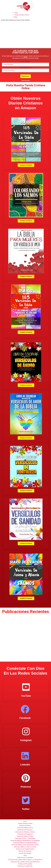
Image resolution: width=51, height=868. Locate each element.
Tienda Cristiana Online (22, 15)
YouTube (26, 696)
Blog (16, 17)
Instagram (26, 740)
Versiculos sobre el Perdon (25, 836)
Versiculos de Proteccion (25, 830)
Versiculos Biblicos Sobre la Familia (25, 847)
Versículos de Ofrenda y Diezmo (25, 832)
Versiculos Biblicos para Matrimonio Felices (25, 845)
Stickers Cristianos (25, 826)
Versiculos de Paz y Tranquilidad (25, 838)
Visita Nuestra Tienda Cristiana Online (25, 87)
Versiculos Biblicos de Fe (25, 828)
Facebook (25, 718)
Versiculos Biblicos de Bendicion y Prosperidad (25, 840)
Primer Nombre (26, 62)
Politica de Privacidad (25, 864)
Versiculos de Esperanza (25, 834)
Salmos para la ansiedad (25, 857)
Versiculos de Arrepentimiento (25, 849)
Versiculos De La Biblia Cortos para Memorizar (25, 862)
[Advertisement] (25, 35)
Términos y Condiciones (25, 866)
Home (16, 13)
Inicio (25, 821)
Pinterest (26, 787)
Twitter (26, 809)
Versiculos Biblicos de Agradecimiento (25, 843)
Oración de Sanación (25, 851)
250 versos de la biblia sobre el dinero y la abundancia (25, 860)
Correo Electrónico (25, 68)
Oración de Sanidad (25, 853)
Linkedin (25, 765)
